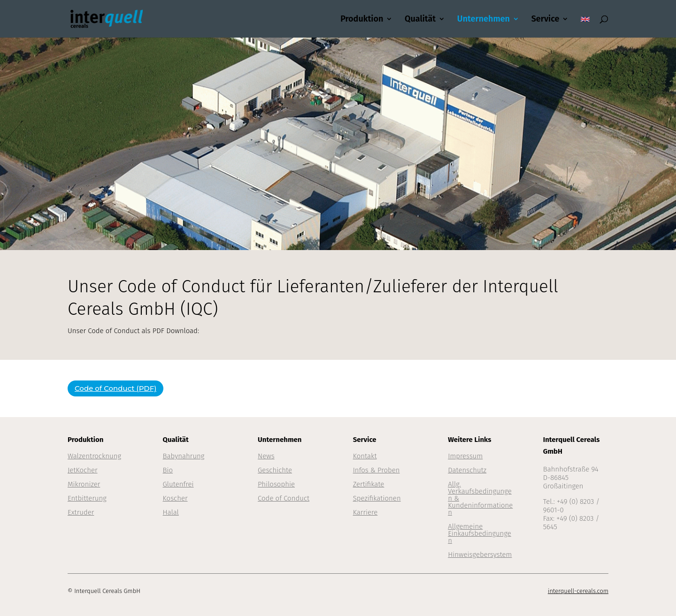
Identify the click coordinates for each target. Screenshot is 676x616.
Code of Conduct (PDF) (115, 388)
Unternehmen (484, 20)
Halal (171, 512)
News (266, 456)
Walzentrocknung (94, 456)
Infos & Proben (376, 470)
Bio (168, 470)
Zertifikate (369, 484)
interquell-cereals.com (578, 591)
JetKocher (83, 470)
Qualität (420, 20)
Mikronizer (84, 484)
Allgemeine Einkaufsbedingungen (480, 533)
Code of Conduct (284, 498)
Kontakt (365, 456)
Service (545, 20)
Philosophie (276, 484)
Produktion (362, 20)
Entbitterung (87, 498)
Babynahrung (184, 456)
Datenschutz (467, 470)
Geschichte (275, 470)
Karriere (365, 512)
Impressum (465, 456)
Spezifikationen (377, 498)
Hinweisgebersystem (480, 555)
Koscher (175, 498)
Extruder (81, 512)
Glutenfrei (178, 484)
